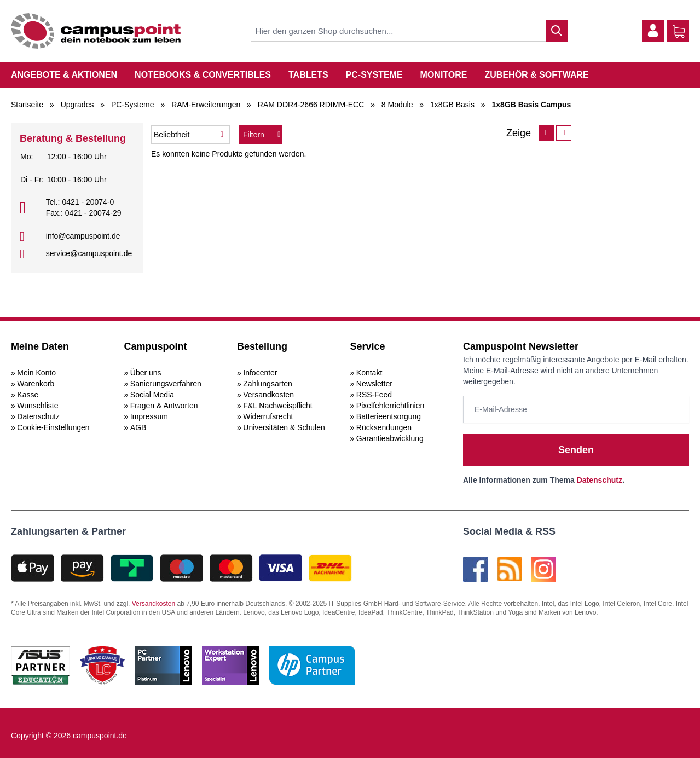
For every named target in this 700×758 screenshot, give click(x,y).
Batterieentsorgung (389, 416)
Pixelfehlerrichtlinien (391, 406)
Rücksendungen (384, 427)
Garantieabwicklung (390, 438)
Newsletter (374, 384)
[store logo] (96, 31)
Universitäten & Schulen (284, 427)
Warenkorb (36, 384)
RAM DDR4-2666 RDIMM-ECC (311, 105)
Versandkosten (268, 395)
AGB (138, 427)
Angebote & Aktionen (64, 75)
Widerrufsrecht (268, 416)
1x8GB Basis (452, 105)
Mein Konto (36, 373)
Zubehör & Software (537, 75)
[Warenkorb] (679, 31)
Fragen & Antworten (164, 406)
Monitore (444, 75)
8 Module (397, 105)
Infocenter (260, 373)
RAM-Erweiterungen (206, 105)
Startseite (27, 105)
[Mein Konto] (653, 31)
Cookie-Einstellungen (53, 427)
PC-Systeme (374, 75)
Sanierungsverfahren (166, 384)
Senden (576, 450)
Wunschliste (37, 406)
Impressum (149, 416)
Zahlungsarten (268, 384)
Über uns (146, 373)
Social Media (152, 395)
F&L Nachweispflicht (277, 406)
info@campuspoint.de (83, 236)
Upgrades (77, 105)
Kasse (28, 395)
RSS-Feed (374, 395)
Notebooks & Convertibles (203, 75)
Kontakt (369, 373)
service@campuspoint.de (89, 253)
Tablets (308, 75)
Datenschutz (38, 416)
